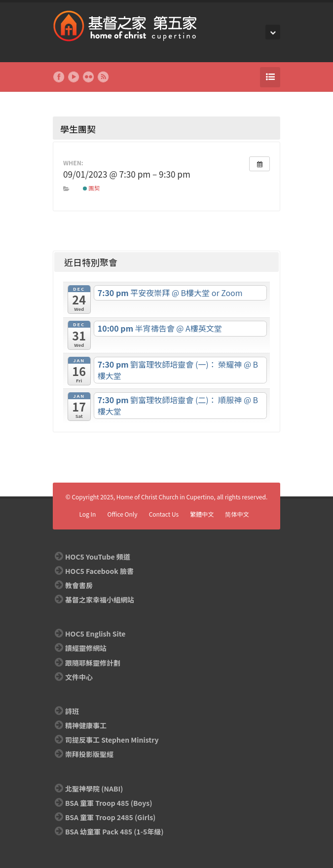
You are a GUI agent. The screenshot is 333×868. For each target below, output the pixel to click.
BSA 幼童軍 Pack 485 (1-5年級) (114, 831)
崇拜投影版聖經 (89, 754)
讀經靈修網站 (86, 648)
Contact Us (164, 514)
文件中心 (79, 677)
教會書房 (79, 585)
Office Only (123, 514)
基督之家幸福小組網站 (100, 600)
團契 (91, 188)
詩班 (72, 711)
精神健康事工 (86, 725)
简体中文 (237, 514)
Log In (87, 514)
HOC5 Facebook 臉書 (99, 571)
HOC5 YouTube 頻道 (98, 557)
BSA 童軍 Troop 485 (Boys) (109, 803)
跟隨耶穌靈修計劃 (93, 663)
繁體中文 (202, 514)
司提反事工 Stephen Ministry (112, 740)
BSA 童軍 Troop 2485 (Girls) (110, 817)
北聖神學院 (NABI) (94, 789)
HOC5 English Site (95, 634)
